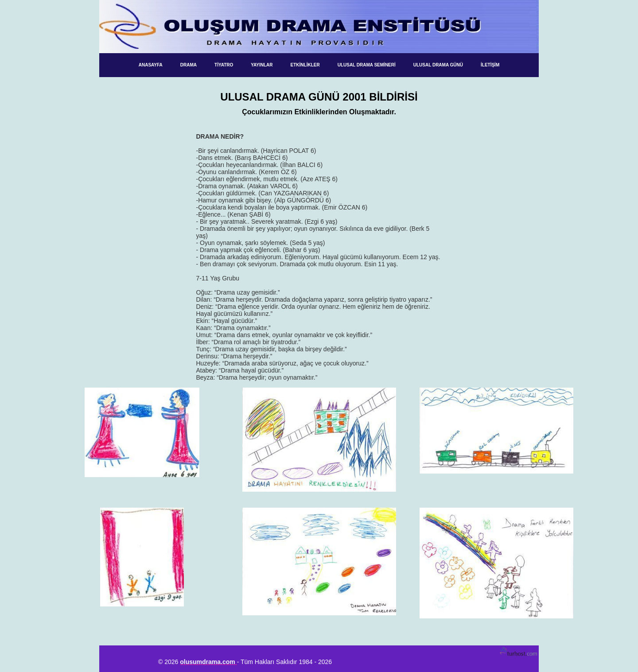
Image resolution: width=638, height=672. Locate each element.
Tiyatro (224, 65)
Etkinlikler (305, 65)
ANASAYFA (151, 65)
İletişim (490, 65)
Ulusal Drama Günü (438, 65)
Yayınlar (262, 65)
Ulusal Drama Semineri (367, 65)
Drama (189, 65)
